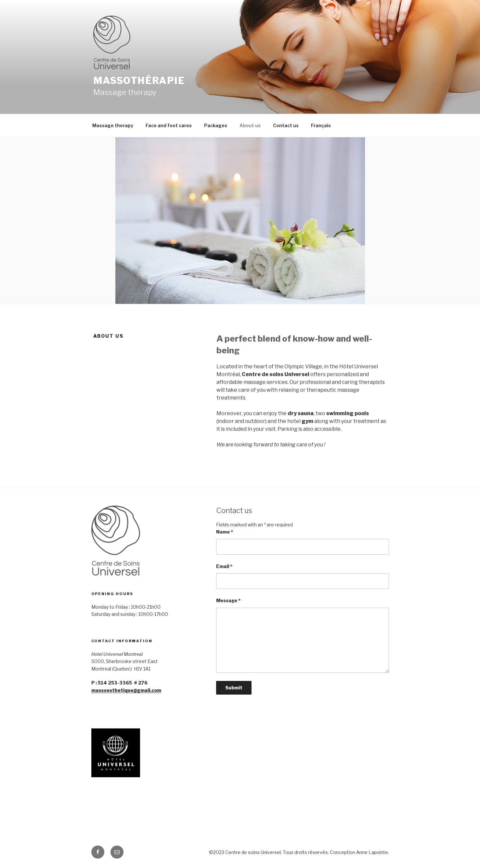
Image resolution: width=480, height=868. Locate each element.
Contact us (286, 125)
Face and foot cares (169, 125)
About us (250, 125)
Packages (216, 125)
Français (321, 125)
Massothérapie (139, 81)
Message (228, 600)
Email (224, 566)
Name (225, 532)
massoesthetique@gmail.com (126, 690)
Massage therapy (113, 125)
